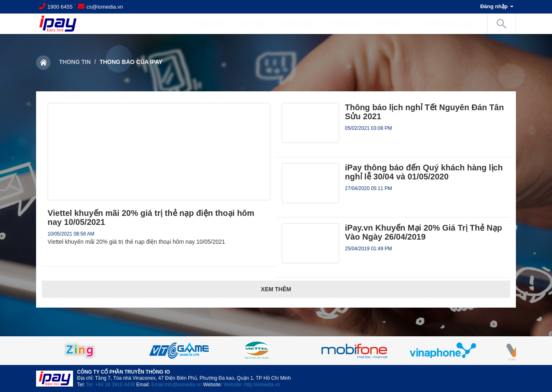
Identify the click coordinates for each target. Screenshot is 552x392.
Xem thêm (276, 289)
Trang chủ (210, 24)
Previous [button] (57, 351)
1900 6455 (60, 7)
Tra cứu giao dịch (446, 24)
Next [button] (495, 351)
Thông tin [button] (348, 24)
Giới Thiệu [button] (258, 24)
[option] (276, 351)
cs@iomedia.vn (105, 7)
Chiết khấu (389, 24)
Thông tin (75, 62)
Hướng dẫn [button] (303, 24)
